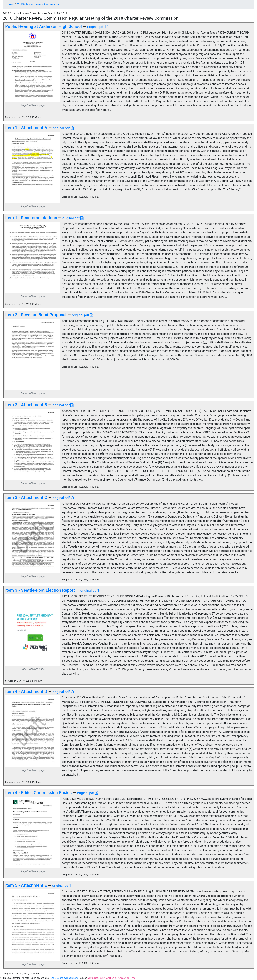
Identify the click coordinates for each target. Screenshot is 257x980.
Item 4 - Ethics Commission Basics (38, 793)
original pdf (98, 27)
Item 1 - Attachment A (26, 128)
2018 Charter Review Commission (39, 4)
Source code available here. (65, 978)
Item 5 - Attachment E (26, 885)
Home (9, 4)
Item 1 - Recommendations (31, 218)
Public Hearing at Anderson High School (43, 26)
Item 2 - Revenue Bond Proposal (36, 315)
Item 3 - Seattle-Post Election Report (40, 590)
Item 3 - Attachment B (26, 405)
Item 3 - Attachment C (26, 498)
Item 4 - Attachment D (26, 692)
